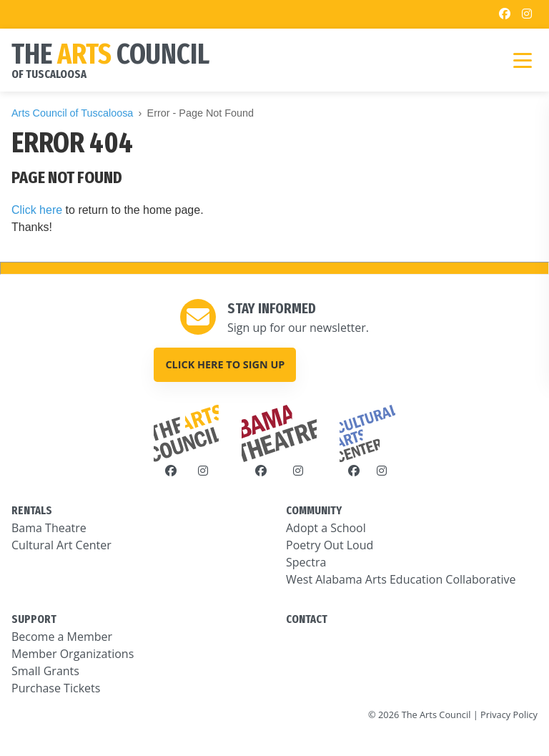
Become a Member (62, 637)
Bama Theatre (49, 528)
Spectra (306, 562)
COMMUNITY (314, 510)
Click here (37, 210)
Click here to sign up (225, 364)
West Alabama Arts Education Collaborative (401, 579)
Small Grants (45, 671)
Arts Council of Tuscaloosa (72, 113)
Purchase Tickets (56, 688)
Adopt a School (326, 528)
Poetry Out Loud (330, 545)
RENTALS (32, 510)
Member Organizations (73, 654)
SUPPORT (34, 619)
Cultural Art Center (61, 545)
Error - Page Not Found (201, 113)
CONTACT (307, 619)
